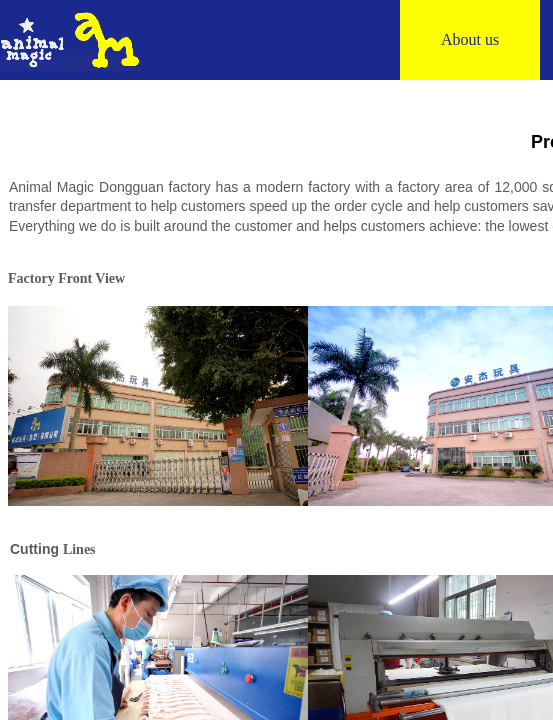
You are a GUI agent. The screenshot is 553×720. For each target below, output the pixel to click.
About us (470, 39)
